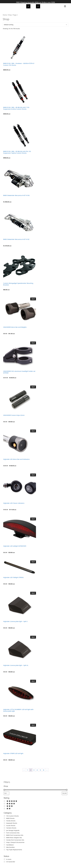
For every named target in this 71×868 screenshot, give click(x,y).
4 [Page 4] (37, 770)
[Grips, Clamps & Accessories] (4, 842)
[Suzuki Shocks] (4, 826)
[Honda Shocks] (4, 821)
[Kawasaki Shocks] (4, 823)
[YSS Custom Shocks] (4, 816)
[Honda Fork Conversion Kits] (4, 840)
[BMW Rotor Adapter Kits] (4, 838)
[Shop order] (35, 25)
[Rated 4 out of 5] (4, 804)
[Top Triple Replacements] (4, 850)
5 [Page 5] (40, 770)
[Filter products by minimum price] (6, 793)
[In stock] (4, 859)
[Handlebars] (4, 845)
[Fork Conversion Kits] (4, 833)
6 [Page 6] (44, 770)
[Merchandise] (4, 847)
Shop (10, 15)
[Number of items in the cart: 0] (65, 6)
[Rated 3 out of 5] (4, 806)
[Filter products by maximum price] (65, 793)
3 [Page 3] (34, 770)
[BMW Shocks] (4, 818)
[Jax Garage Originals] (4, 830)
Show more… (8, 852)
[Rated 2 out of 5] (4, 809)
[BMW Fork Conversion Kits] (4, 835)
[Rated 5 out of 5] (4, 801)
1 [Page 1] (27, 770)
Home (5, 15)
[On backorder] (4, 862)
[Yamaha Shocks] (4, 828)
